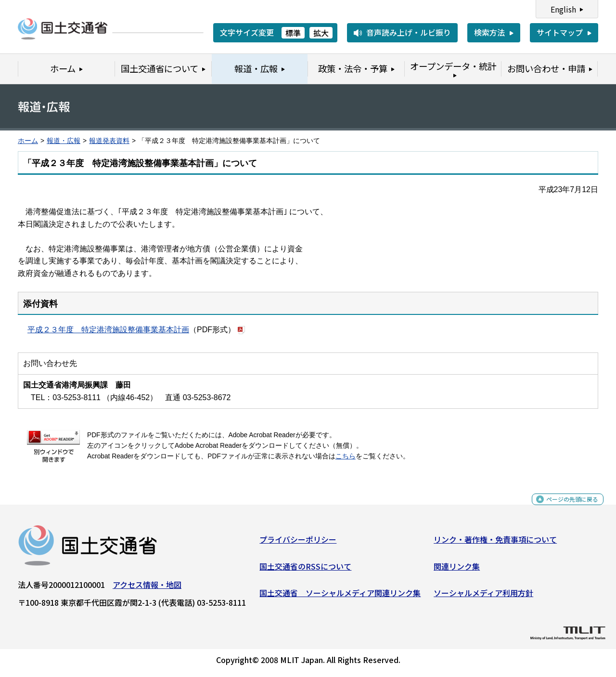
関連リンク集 (457, 570)
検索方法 (489, 32)
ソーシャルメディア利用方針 (483, 597)
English (563, 9)
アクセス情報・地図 (147, 588)
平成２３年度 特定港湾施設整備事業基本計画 (108, 330)
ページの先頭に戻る (564, 508)
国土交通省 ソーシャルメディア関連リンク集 (340, 597)
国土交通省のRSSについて (305, 570)
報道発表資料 (109, 141)
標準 (293, 33)
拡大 (321, 33)
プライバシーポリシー (298, 543)
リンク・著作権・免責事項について (495, 543)
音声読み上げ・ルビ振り (409, 32)
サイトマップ (560, 32)
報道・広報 (64, 141)
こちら (346, 456)
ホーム (28, 141)
